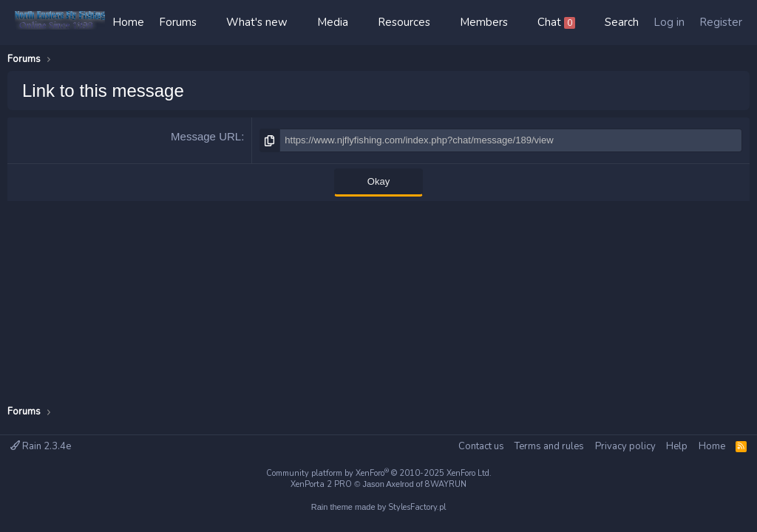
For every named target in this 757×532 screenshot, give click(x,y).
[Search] (622, 23)
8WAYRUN (446, 484)
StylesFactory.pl (417, 507)
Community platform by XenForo (379, 473)
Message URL (206, 136)
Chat (556, 22)
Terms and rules (549, 446)
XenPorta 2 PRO (321, 484)
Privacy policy (625, 446)
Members (484, 22)
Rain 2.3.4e (41, 446)
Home (128, 22)
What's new (257, 22)
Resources (404, 22)
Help (677, 446)
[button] (211, 23)
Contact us (481, 446)
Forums (178, 22)
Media (333, 22)
